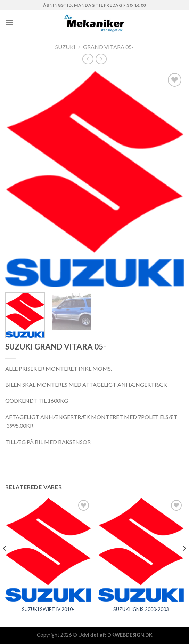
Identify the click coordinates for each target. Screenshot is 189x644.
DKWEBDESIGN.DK (130, 635)
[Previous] (5, 562)
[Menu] (9, 22)
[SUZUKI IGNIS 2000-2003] (141, 550)
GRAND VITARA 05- (108, 47)
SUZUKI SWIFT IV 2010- (48, 609)
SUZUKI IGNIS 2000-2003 (141, 609)
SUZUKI (65, 47)
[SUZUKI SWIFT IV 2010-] (48, 550)
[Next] (184, 562)
